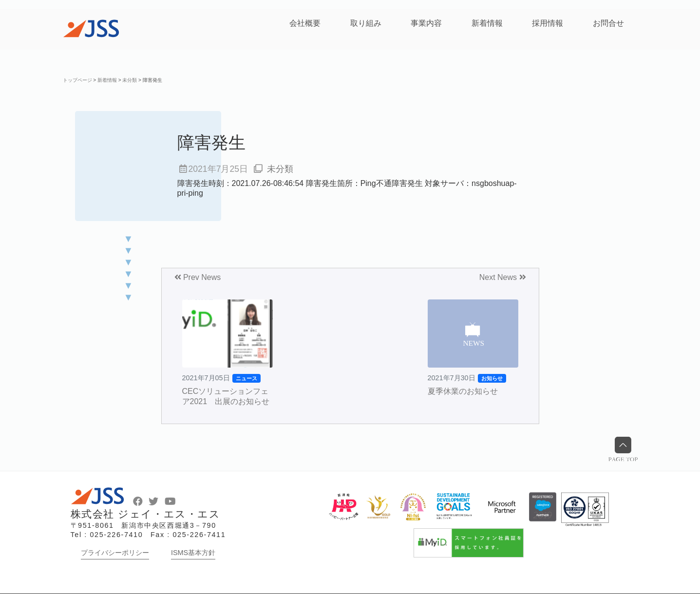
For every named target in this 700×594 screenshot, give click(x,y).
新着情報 (487, 23)
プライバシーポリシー (115, 553)
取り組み (366, 23)
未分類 (280, 169)
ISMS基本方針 (193, 553)
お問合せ (608, 23)
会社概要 (305, 23)
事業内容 (426, 23)
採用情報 (548, 23)
